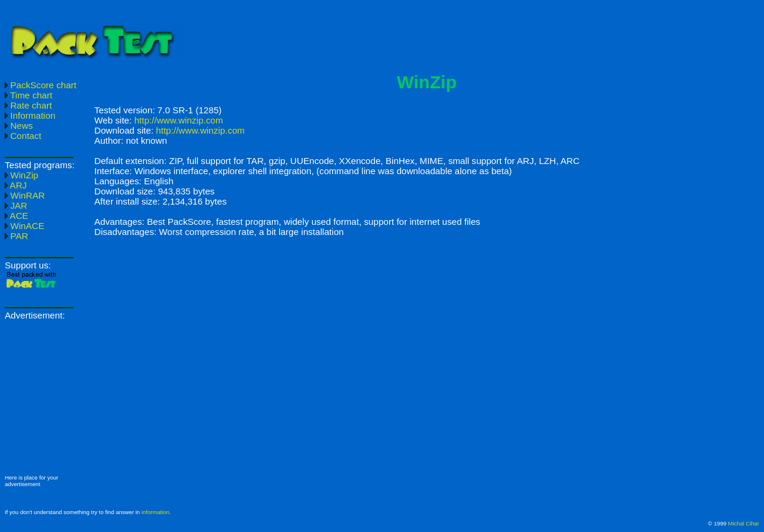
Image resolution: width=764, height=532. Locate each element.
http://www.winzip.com (179, 120)
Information (30, 115)
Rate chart (28, 105)
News (19, 126)
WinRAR (25, 195)
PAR (16, 236)
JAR (16, 205)
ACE (16, 216)
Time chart (29, 95)
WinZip (21, 175)
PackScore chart (41, 85)
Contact (23, 136)
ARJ (16, 185)
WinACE (24, 226)
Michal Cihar (744, 523)
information (155, 512)
